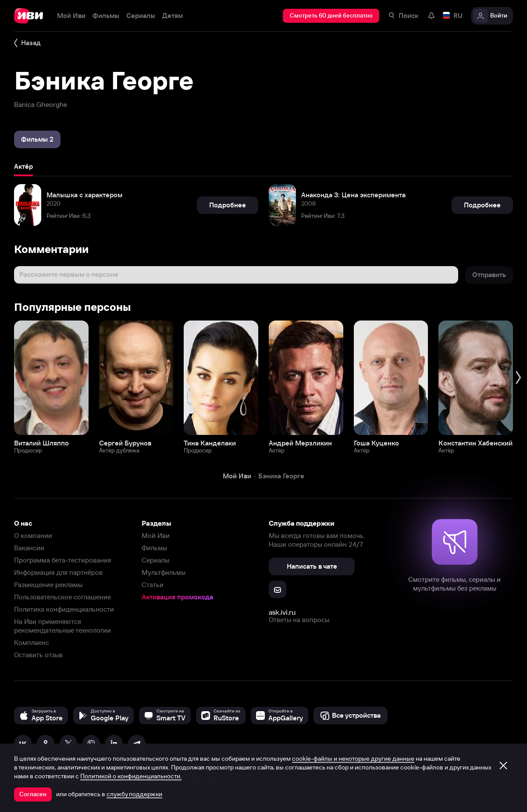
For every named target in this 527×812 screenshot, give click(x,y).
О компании (33, 536)
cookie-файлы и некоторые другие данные (353, 759)
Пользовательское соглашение (62, 597)
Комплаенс (32, 643)
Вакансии (29, 548)
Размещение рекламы (48, 585)
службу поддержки (134, 794)
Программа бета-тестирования (63, 560)
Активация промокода (177, 597)
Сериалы (155, 560)
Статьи (153, 585)
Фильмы (154, 548)
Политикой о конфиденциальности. (131, 776)
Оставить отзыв (38, 655)
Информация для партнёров (58, 572)
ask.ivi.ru (282, 612)
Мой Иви (156, 536)
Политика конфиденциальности (64, 609)
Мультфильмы (164, 572)
